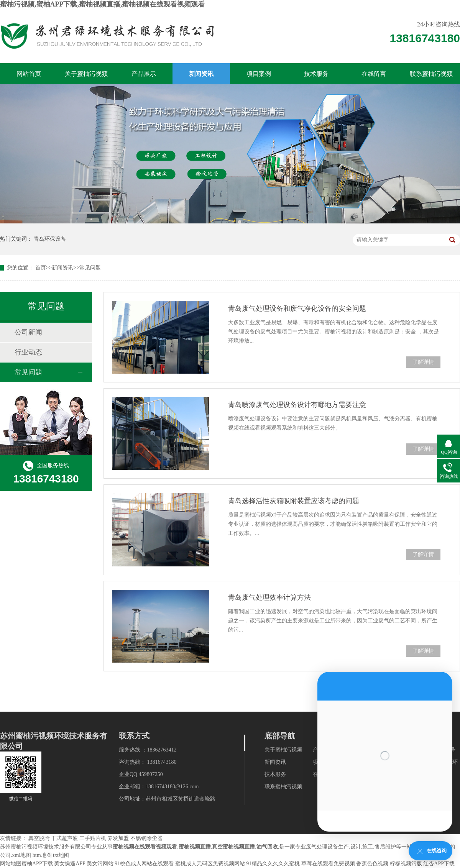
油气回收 (267, 847)
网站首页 (29, 74)
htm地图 (42, 855)
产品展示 (144, 74)
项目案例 (259, 74)
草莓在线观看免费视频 (328, 864)
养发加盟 (118, 838)
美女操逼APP (70, 864)
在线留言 (374, 74)
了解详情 (423, 362)
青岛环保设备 (50, 239)
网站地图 (11, 864)
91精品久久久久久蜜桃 (273, 864)
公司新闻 (28, 332)
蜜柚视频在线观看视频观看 (145, 847)
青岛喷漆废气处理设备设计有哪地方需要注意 (297, 405)
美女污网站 (100, 864)
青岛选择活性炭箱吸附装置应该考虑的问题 (294, 501)
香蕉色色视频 (372, 864)
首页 (41, 268)
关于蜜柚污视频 (86, 74)
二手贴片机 (93, 838)
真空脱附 (39, 838)
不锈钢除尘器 (146, 838)
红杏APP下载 (439, 864)
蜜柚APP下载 (37, 864)
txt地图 (61, 855)
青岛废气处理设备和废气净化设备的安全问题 (297, 308)
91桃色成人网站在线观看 (144, 864)
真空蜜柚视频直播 (233, 847)
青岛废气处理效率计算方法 (269, 597)
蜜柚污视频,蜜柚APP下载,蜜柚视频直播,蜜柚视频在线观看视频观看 (103, 4)
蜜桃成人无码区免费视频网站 (210, 864)
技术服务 (316, 74)
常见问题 (90, 268)
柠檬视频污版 (406, 864)
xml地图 (22, 855)
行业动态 (28, 352)
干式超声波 (64, 838)
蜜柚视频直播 (195, 847)
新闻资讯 (201, 74)
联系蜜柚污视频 (431, 74)
